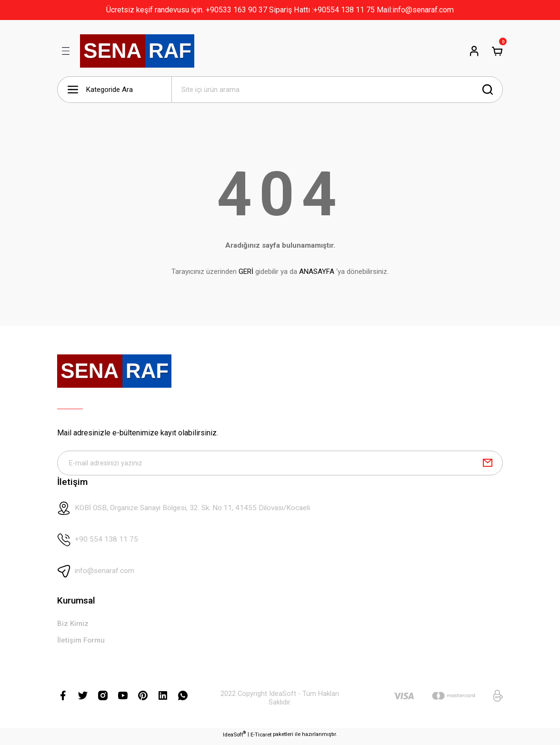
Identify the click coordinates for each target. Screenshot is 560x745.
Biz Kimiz (73, 626)
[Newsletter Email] (280, 464)
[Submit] (488, 464)
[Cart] (497, 51)
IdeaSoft (234, 738)
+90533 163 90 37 (236, 10)
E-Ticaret (261, 738)
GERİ (246, 272)
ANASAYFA (317, 272)
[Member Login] (474, 51)
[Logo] (137, 51)
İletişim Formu (82, 643)
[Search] (337, 90)
